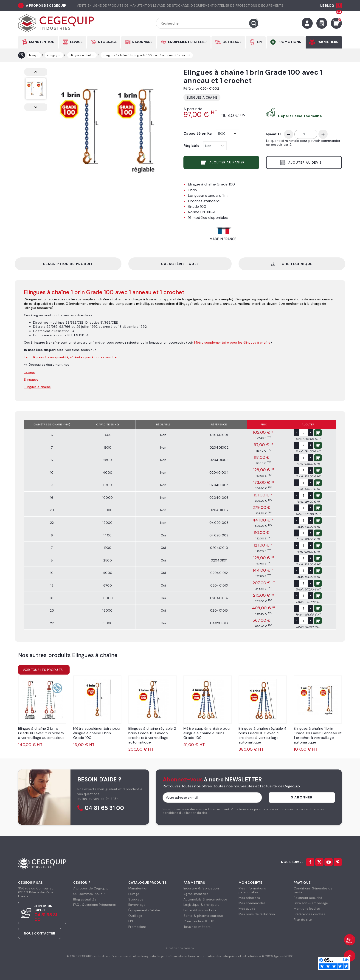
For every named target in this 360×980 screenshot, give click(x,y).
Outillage (135, 916)
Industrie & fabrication (201, 888)
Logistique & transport (201, 905)
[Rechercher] (208, 23)
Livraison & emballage (311, 903)
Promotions (138, 927)
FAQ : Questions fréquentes (95, 905)
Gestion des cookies (180, 948)
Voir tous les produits (43, 670)
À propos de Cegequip (91, 888)
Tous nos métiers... (198, 927)
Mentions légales (307, 909)
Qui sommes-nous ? (89, 894)
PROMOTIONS (289, 42)
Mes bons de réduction (257, 914)
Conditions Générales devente (313, 890)
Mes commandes (252, 903)
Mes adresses (249, 898)
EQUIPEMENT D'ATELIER (187, 42)
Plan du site (303, 920)
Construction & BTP (199, 921)
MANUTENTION (42, 42)
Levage (134, 894)
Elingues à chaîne (202, 97)
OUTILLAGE (232, 42)
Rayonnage (137, 905)
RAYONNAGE (142, 42)
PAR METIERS (327, 42)
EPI (259, 42)
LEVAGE (76, 42)
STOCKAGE (107, 42)
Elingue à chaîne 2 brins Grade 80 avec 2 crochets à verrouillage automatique (41, 733)
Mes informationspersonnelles (252, 890)
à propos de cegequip (46, 6)
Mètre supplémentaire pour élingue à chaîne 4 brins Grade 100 (207, 733)
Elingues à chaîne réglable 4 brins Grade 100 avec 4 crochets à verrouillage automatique (263, 735)
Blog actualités (85, 899)
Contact (326, 12)
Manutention (138, 888)
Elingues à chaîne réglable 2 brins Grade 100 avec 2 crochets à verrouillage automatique (152, 735)
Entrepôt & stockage (200, 910)
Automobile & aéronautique (205, 899)
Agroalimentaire (196, 894)
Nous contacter (40, 933)
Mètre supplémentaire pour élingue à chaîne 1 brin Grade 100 (97, 733)
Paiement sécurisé (308, 898)
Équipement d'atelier (145, 910)
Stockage (136, 899)
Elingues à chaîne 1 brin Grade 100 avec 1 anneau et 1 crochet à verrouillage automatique (318, 735)
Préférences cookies (309, 914)
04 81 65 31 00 (104, 808)
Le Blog (327, 6)
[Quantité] (306, 134)
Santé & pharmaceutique (203, 916)
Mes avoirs (247, 909)
